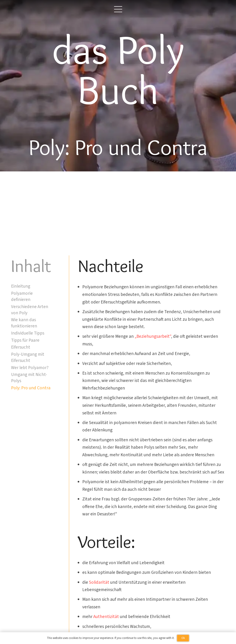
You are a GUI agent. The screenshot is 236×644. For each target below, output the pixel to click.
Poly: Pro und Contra (31, 388)
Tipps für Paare (25, 340)
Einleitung (21, 286)
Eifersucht (21, 347)
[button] (118, 9)
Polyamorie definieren (22, 296)
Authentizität (106, 617)
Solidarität (99, 582)
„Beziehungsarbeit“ (153, 336)
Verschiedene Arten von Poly (30, 310)
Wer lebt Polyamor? (30, 368)
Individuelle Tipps (28, 333)
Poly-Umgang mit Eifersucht (28, 357)
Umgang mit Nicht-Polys (29, 378)
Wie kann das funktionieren (24, 323)
